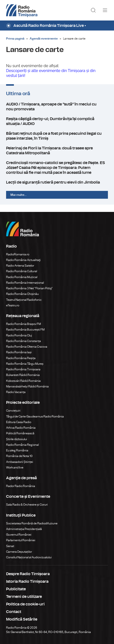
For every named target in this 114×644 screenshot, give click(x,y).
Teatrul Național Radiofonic (24, 300)
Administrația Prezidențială (24, 529)
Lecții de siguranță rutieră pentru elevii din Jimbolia (57, 182)
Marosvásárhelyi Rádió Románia (27, 386)
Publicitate (16, 589)
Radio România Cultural (22, 271)
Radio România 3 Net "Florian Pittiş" (29, 288)
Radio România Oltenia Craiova (27, 347)
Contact (14, 612)
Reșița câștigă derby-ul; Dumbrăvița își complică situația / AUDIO (57, 121)
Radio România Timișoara (23, 369)
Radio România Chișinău (22, 294)
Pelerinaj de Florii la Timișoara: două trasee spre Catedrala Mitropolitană (57, 151)
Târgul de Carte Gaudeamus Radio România (35, 416)
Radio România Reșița (21, 358)
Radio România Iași (19, 352)
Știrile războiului (17, 439)
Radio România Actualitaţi (23, 260)
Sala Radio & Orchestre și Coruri (27, 505)
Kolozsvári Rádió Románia (23, 381)
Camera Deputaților (19, 552)
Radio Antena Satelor (20, 266)
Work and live (15, 467)
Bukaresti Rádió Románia (23, 375)
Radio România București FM (25, 330)
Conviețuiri (13, 411)
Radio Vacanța (16, 392)
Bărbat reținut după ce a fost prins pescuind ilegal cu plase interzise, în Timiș (57, 136)
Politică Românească (20, 433)
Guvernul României (19, 535)
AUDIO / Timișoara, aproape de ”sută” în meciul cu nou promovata (57, 107)
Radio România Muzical (22, 277)
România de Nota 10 (19, 456)
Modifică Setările (22, 619)
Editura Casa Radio (19, 422)
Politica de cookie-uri (25, 604)
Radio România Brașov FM (24, 324)
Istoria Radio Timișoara (27, 582)
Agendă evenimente (44, 39)
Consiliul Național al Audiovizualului (29, 557)
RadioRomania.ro (18, 254)
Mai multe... (19, 195)
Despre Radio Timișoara (28, 574)
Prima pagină (15, 39)
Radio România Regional (22, 445)
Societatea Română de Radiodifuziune (32, 523)
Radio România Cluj (19, 335)
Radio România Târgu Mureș (25, 364)
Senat (10, 546)
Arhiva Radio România (21, 428)
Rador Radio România (21, 486)
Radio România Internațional (25, 283)
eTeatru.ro (13, 305)
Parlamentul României (21, 540)
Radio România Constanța (24, 341)
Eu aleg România (17, 450)
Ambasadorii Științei (20, 462)
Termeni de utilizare (24, 597)
